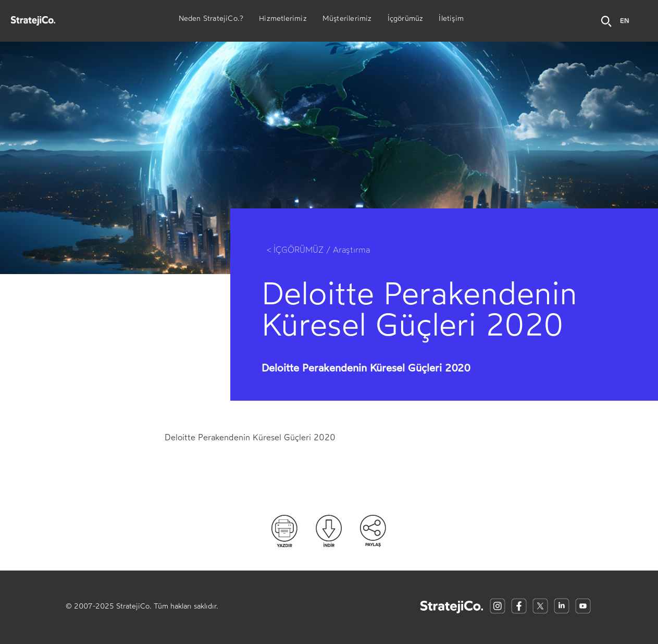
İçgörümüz (406, 20)
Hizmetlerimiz (283, 20)
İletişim (451, 20)
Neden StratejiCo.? (211, 20)
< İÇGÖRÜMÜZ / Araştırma (318, 250)
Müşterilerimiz (347, 20)
